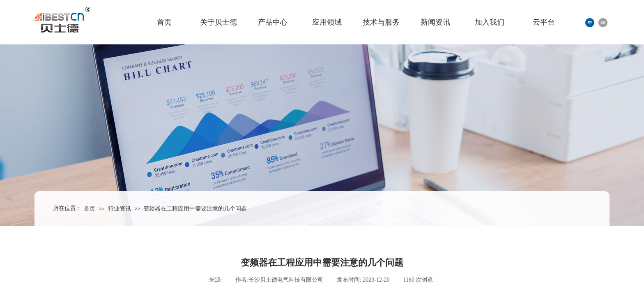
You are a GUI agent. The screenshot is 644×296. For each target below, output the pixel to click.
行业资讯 (120, 209)
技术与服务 (381, 22)
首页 (164, 22)
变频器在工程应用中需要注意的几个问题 (195, 209)
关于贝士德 (218, 22)
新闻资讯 (435, 22)
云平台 (544, 22)
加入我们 (490, 22)
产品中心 (273, 22)
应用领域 (327, 22)
